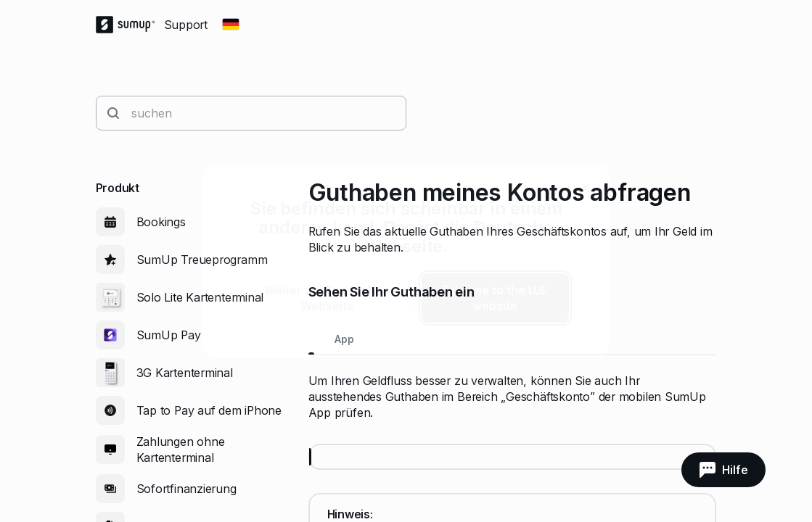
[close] (586, 188)
